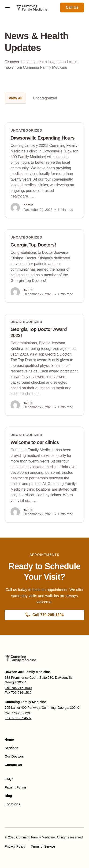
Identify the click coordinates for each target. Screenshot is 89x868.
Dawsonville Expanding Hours (43, 138)
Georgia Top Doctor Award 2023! (39, 332)
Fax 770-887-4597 (18, 718)
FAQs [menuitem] (9, 779)
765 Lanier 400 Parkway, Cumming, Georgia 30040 (42, 708)
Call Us (72, 7)
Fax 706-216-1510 (18, 693)
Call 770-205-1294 (18, 713)
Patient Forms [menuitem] (16, 787)
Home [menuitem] (9, 739)
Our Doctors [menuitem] (14, 756)
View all (15, 98)
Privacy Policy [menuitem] (15, 846)
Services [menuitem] (11, 748)
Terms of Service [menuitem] (43, 846)
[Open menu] (7, 8)
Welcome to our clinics (35, 442)
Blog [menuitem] (8, 796)
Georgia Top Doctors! (33, 245)
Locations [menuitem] (12, 804)
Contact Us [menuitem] (13, 765)
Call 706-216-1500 (18, 688)
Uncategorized (45, 98)
